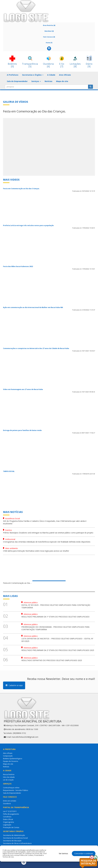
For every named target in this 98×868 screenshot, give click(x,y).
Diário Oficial (8, 819)
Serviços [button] (36, 81)
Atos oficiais (8, 753)
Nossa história (9, 774)
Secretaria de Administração (14, 835)
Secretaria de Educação (12, 841)
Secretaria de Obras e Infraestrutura (17, 843)
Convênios (7, 817)
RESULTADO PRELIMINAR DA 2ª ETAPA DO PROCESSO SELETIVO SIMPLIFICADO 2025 (58, 650)
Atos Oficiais (65, 75)
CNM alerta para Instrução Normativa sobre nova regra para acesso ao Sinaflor (36, 551)
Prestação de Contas (11, 827)
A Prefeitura (13, 75)
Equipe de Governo (11, 761)
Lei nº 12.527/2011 (10, 811)
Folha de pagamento (11, 814)
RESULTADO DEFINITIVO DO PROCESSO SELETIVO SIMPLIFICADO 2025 (52, 660)
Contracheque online (11, 788)
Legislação (7, 825)
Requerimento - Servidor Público (16, 790)
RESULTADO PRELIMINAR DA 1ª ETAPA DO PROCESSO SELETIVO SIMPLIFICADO (55, 617)
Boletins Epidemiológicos (13, 759)
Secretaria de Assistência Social (15, 838)
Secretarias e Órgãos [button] (33, 75)
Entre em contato (10, 801)
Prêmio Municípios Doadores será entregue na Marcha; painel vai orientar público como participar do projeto (48, 533)
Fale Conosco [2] (49, 37)
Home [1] (49, 43)
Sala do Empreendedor (17, 81)
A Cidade (51, 75)
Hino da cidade (9, 777)
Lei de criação (8, 780)
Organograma (8, 822)
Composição (8, 756)
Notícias (48, 81)
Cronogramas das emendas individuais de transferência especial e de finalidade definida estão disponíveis (47, 542)
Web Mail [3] (49, 31)
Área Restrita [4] (49, 25)
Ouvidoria (7, 803)
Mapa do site (62, 81)
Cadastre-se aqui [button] (14, 685)
